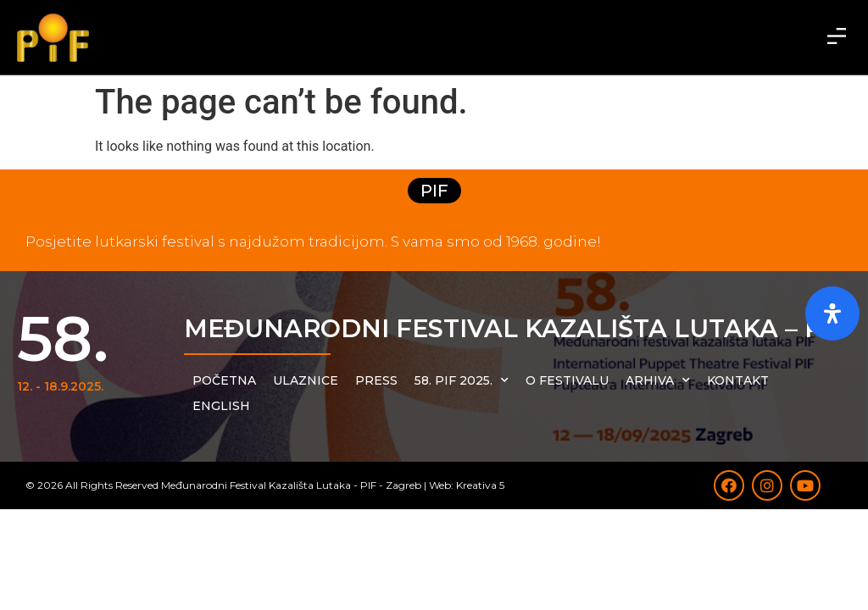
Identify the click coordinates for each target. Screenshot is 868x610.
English (221, 406)
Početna (224, 380)
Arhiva (658, 380)
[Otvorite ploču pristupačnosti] (832, 313)
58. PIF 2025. (462, 380)
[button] (837, 37)
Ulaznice (306, 380)
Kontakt (738, 380)
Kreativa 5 (480, 485)
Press (376, 380)
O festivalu (567, 380)
